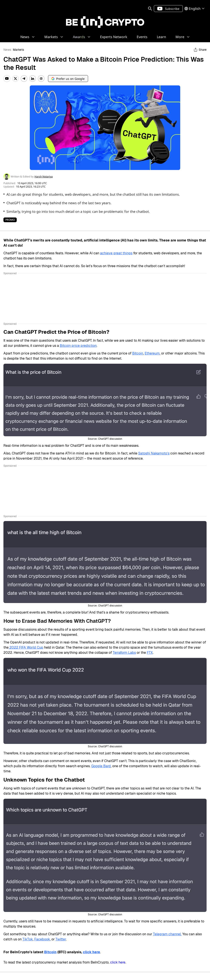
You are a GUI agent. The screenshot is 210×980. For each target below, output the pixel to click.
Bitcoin (138, 353)
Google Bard (101, 766)
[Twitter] (15, 79)
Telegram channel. (167, 934)
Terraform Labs (124, 653)
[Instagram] (41, 79)
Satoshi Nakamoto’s (154, 453)
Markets (18, 50)
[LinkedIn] (33, 79)
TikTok (28, 939)
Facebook (42, 939)
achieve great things (116, 253)
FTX (150, 653)
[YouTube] (7, 79)
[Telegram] (24, 79)
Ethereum (152, 353)
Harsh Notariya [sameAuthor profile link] (44, 177)
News (7, 50)
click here (118, 962)
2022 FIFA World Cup (26, 647)
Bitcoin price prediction (78, 346)
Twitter (61, 939)
